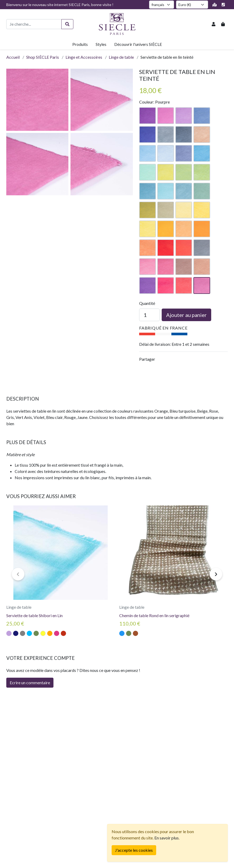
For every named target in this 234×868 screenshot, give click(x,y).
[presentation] (18, 574)
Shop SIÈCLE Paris (43, 57)
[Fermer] (134, 850)
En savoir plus (167, 838)
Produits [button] (80, 44)
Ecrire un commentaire (30, 683)
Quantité (147, 303)
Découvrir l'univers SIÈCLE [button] (138, 44)
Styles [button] (101, 44)
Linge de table (121, 57)
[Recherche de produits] (34, 24)
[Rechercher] (67, 24)
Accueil (13, 57)
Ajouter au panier (186, 315)
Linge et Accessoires (84, 57)
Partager (147, 359)
